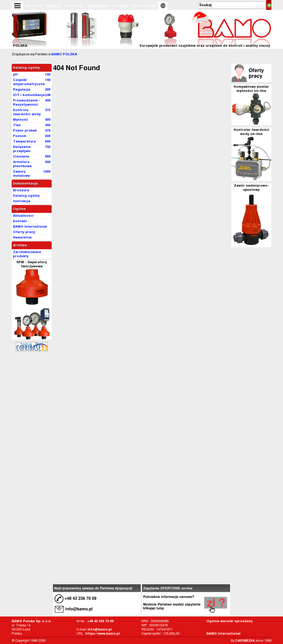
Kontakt (121, 6)
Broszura (34, 6)
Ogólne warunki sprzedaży (230, 621)
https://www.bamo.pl (103, 633)
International (144, 6)
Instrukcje (74, 6)
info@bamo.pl (100, 629)
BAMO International (223, 633)
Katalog (53, 6)
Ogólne (19, 209)
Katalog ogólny (26, 68)
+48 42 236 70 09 (100, 621)
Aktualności (98, 6)
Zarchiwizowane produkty (27, 254)
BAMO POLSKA (64, 54)
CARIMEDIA (245, 640)
